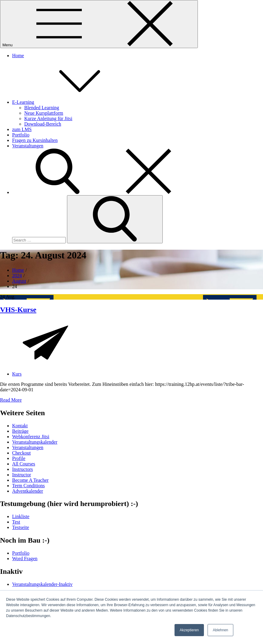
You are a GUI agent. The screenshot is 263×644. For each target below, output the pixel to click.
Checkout (21, 453)
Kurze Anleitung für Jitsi (48, 118)
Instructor (22, 475)
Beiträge (20, 431)
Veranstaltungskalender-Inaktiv (42, 584)
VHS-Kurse (18, 310)
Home (18, 56)
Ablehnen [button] (220, 630)
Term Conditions (28, 486)
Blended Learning (42, 108)
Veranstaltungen (28, 146)
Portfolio (21, 135)
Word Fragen (25, 559)
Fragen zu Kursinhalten (35, 140)
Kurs (17, 374)
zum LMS (22, 129)
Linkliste (21, 516)
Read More (11, 400)
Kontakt (20, 426)
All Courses (24, 464)
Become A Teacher (30, 480)
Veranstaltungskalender (35, 442)
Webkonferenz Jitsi (31, 437)
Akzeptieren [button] (189, 630)
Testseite (21, 527)
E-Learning (69, 102)
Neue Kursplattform (44, 113)
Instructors (22, 469)
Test (16, 522)
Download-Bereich (43, 124)
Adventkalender (28, 491)
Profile (19, 458)
